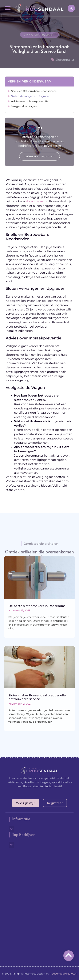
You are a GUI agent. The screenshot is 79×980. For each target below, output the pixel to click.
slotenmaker (35, 201)
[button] (8, 8)
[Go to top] (69, 955)
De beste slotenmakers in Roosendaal (37, 606)
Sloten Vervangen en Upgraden (31, 96)
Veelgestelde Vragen (24, 106)
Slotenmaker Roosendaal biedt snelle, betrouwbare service (37, 697)
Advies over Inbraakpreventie (30, 101)
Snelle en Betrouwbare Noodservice (34, 91)
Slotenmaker (65, 60)
